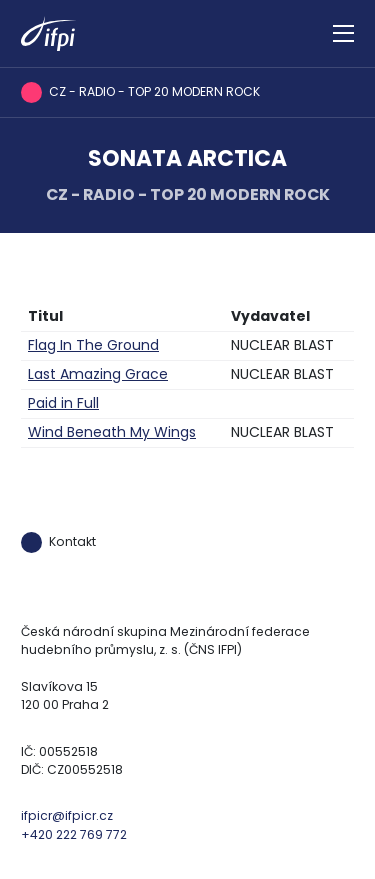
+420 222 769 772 (74, 834)
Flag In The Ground (93, 345)
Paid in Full (63, 403)
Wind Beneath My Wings (112, 432)
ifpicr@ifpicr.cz (67, 815)
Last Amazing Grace (98, 374)
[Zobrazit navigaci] (343, 34)
